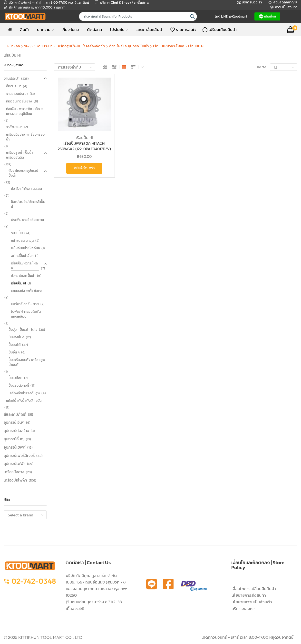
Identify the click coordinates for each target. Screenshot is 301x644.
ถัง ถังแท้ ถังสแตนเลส (27, 189)
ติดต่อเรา (95, 30)
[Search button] (192, 16)
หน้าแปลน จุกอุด (22, 241)
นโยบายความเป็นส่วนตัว (252, 602)
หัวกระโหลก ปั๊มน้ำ (23, 276)
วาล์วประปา (14, 127)
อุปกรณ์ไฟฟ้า (15, 463)
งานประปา (45, 46)
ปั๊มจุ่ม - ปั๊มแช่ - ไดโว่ (23, 330)
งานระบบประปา (17, 94)
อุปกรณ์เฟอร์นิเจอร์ (19, 455)
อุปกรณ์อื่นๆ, (14, 439)
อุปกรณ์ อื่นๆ (14, 422)
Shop (28, 46)
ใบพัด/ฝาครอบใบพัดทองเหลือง (26, 314)
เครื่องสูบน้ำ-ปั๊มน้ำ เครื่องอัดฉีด (81, 46)
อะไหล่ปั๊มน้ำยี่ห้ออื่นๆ (25, 248)
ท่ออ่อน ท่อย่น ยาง (19, 101)
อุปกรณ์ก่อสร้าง (16, 431)
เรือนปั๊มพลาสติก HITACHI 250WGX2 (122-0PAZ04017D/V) (84, 146)
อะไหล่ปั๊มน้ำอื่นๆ (22, 256)
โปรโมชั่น (119, 30)
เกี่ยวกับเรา (70, 30)
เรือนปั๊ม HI (84, 138)
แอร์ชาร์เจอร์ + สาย (25, 304)
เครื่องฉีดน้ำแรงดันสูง (24, 393)
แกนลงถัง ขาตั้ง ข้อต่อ (27, 291)
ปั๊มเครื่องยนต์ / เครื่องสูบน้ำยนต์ (27, 362)
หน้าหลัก (14, 46)
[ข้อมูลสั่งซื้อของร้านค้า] (75, 67)
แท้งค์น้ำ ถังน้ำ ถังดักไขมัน (24, 401)
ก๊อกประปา (14, 86)
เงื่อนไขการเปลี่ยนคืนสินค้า (254, 589)
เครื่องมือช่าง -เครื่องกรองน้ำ (25, 137)
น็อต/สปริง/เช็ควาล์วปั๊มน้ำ (28, 204)
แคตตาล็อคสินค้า (150, 30)
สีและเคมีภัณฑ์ (15, 414)
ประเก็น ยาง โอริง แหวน (27, 220)
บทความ (45, 30)
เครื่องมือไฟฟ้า (15, 480)
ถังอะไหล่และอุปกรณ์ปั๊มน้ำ (129, 46)
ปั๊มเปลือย (15, 378)
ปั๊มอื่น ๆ (14, 352)
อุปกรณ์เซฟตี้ (15, 447)
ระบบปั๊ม (17, 233)
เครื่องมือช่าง (14, 472)
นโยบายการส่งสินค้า (249, 595)
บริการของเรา (243, 609)
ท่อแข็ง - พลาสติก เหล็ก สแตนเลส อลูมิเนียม (24, 111)
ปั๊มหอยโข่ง (16, 337)
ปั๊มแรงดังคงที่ (19, 386)
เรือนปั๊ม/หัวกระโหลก (169, 46)
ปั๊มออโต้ (15, 345)
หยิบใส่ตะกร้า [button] (84, 168)
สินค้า (25, 30)
